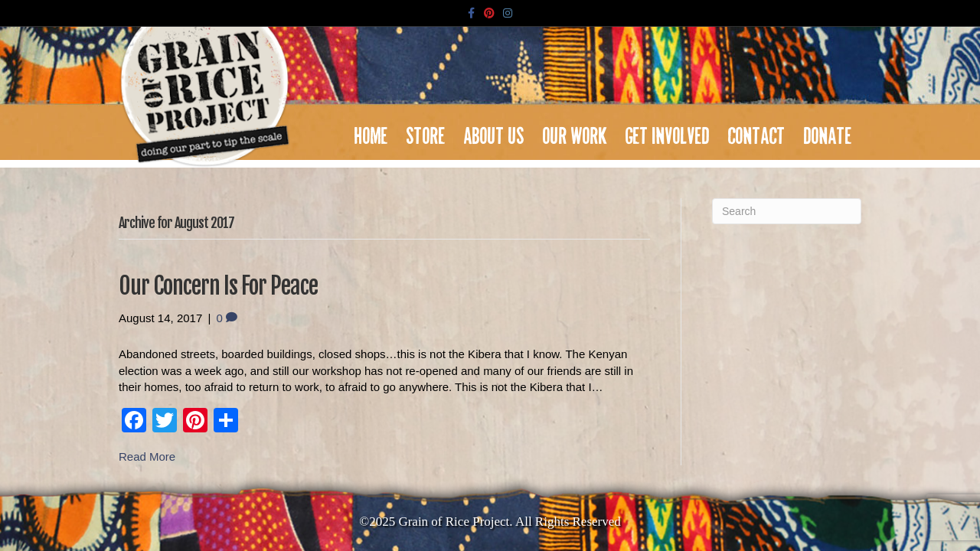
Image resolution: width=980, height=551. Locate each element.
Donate (828, 132)
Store (426, 132)
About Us (494, 132)
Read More (147, 456)
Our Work (575, 132)
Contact (757, 132)
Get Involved (668, 132)
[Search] (787, 211)
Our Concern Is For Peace (218, 286)
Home (371, 132)
